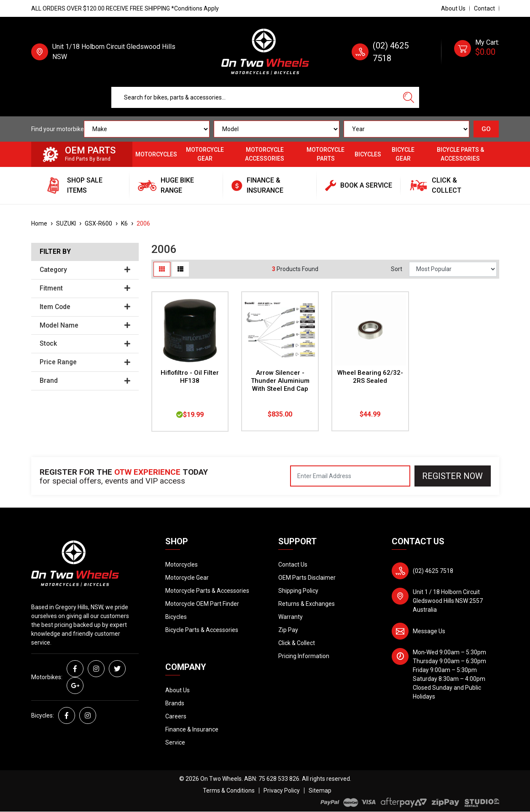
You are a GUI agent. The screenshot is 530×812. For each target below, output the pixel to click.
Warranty (291, 617)
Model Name (85, 325)
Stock (85, 344)
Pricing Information (304, 656)
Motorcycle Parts (326, 154)
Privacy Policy (282, 790)
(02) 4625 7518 (433, 571)
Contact (484, 8)
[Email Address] (350, 476)
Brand (85, 381)
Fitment (85, 288)
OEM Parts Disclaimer (307, 578)
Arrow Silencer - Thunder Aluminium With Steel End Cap (280, 381)
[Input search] (255, 97)
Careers (176, 716)
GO (486, 129)
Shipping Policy (298, 591)
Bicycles (368, 154)
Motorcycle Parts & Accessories (207, 591)
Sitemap (320, 790)
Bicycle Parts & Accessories (460, 154)
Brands (175, 703)
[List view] (180, 269)
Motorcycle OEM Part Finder (202, 604)
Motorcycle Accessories (265, 154)
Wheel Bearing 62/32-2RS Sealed (370, 377)
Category (85, 270)
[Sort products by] (453, 269)
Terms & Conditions (229, 790)
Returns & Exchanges (307, 604)
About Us (453, 8)
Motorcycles (156, 154)
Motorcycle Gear (205, 154)
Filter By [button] (55, 252)
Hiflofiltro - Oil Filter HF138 (190, 377)
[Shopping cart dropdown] (477, 52)
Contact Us (293, 565)
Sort (397, 269)
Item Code (85, 307)
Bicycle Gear (403, 154)
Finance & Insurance (192, 729)
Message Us (429, 631)
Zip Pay (288, 630)
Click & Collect (297, 643)
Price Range (85, 362)
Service (175, 742)
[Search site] (409, 97)
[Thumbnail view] (162, 269)
